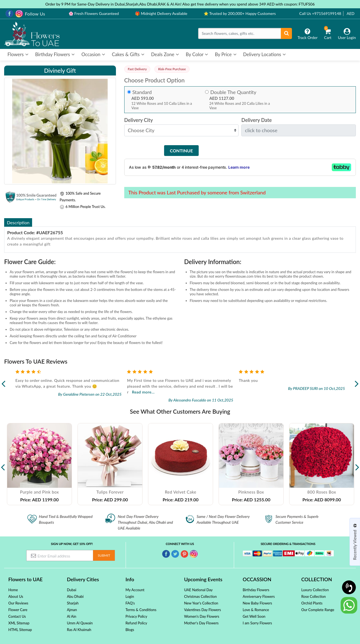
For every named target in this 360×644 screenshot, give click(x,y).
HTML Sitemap (20, 630)
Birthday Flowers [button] (55, 54)
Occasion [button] (93, 54)
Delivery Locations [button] (265, 54)
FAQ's (130, 603)
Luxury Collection (315, 590)
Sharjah (73, 603)
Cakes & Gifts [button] (128, 54)
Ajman (72, 610)
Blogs (130, 630)
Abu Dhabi (75, 596)
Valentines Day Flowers (202, 610)
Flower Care (18, 610)
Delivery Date (257, 120)
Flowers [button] (18, 54)
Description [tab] (18, 222)
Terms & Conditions (141, 610)
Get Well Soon (254, 616)
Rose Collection (314, 596)
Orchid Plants (312, 603)
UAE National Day (198, 590)
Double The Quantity (233, 92)
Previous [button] (3, 464)
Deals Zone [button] (165, 54)
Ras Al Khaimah (79, 630)
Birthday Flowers (256, 590)
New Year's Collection (201, 603)
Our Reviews (18, 603)
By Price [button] (226, 54)
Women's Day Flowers (202, 616)
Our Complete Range (318, 610)
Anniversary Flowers (259, 596)
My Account (135, 590)
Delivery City (139, 120)
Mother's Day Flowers (201, 623)
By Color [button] (197, 54)
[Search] (240, 33)
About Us (16, 596)
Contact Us (17, 616)
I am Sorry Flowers (257, 623)
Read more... (255, 392)
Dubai (72, 590)
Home (13, 590)
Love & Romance (256, 610)
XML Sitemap (19, 623)
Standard (142, 92)
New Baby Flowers (257, 603)
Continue (181, 151)
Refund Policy (136, 623)
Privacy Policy (136, 616)
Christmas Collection (200, 596)
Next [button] (357, 464)
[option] (39, 464)
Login (130, 596)
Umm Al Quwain (80, 623)
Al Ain (72, 616)
